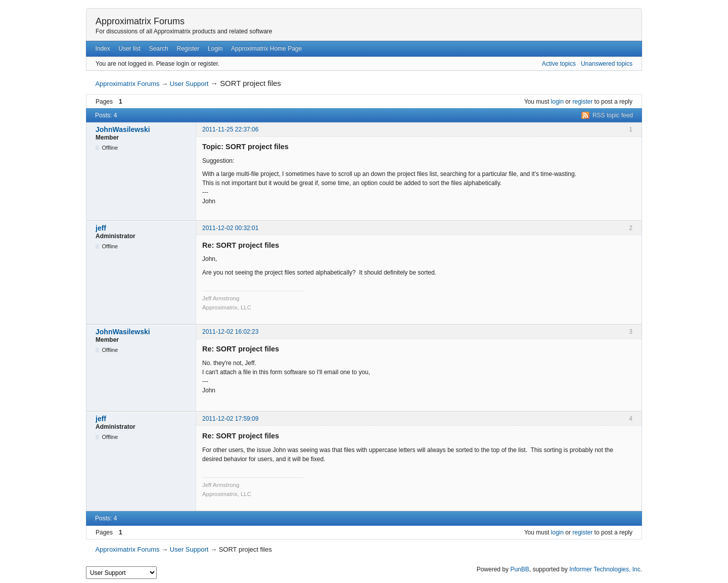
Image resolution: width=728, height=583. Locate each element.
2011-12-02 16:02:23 (230, 332)
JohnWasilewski (123, 129)
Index (102, 49)
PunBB (519, 569)
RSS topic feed (613, 115)
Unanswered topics (607, 64)
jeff (101, 228)
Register (188, 49)
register (582, 102)
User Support (189, 84)
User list (130, 49)
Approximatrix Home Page (266, 49)
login (557, 102)
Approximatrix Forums (140, 21)
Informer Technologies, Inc (605, 569)
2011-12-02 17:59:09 (230, 419)
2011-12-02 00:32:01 (230, 228)
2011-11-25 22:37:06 (230, 129)
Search (159, 49)
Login (215, 49)
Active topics (559, 64)
